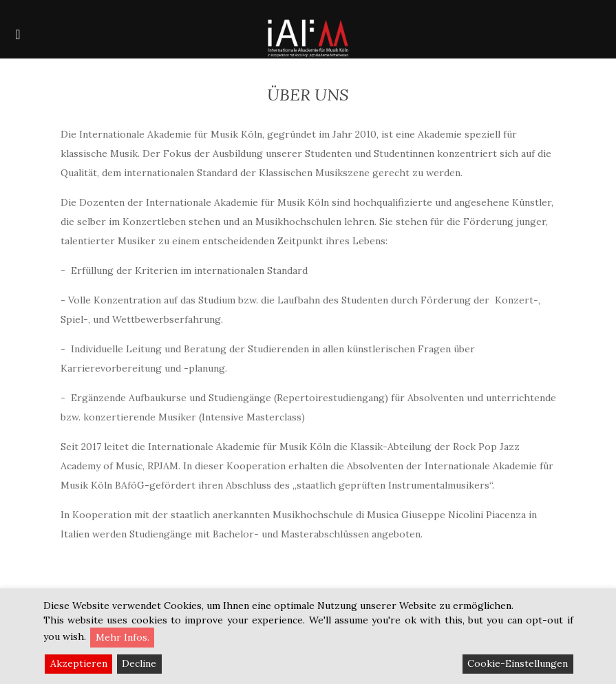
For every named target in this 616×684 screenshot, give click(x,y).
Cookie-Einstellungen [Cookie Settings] (518, 663)
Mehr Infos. (123, 637)
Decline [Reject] (139, 663)
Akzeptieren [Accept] (79, 663)
